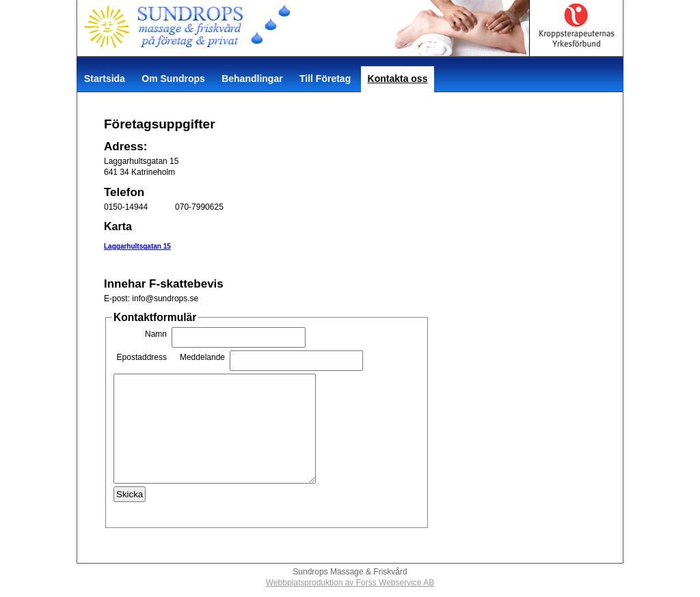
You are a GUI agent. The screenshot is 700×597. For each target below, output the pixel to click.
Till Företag (325, 79)
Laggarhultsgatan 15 (137, 246)
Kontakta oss (398, 79)
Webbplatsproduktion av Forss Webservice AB (350, 583)
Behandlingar (252, 79)
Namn (156, 334)
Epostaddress (142, 357)
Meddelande (202, 357)
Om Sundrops (173, 79)
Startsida (105, 79)
